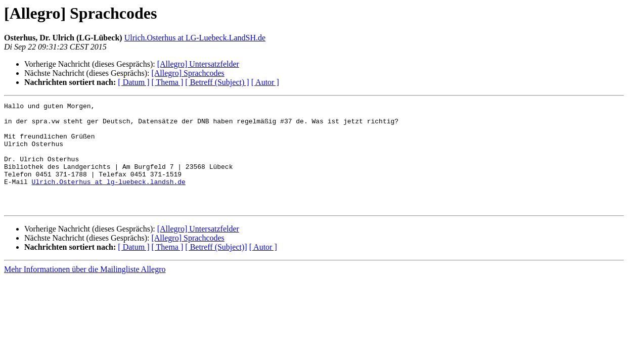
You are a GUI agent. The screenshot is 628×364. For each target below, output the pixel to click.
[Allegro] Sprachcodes (188, 73)
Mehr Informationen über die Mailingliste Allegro (85, 290)
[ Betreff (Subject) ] (217, 82)
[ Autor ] (265, 82)
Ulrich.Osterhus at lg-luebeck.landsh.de (109, 198)
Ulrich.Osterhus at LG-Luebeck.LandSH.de (195, 38)
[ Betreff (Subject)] (216, 268)
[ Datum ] (133, 82)
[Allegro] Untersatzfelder (198, 64)
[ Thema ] (168, 82)
